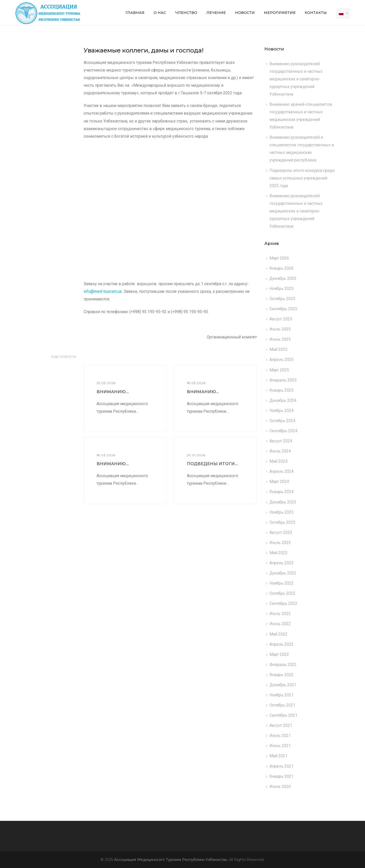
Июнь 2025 (280, 339)
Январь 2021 (281, 776)
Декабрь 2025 (283, 278)
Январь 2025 (281, 390)
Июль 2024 (280, 451)
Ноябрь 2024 (281, 411)
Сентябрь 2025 (283, 309)
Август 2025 (281, 319)
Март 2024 (279, 482)
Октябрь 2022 (282, 593)
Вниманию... (113, 392)
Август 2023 (281, 532)
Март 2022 (279, 654)
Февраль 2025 (283, 380)
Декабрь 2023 (283, 502)
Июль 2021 (280, 736)
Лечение (216, 13)
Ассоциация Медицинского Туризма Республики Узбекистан (171, 860)
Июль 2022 (280, 614)
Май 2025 (278, 349)
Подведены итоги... (212, 464)
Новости (245, 13)
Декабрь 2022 (283, 573)
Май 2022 (278, 634)
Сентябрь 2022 (283, 603)
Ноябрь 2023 (281, 512)
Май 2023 (278, 553)
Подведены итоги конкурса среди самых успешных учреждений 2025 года (302, 178)
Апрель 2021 (281, 766)
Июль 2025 (280, 329)
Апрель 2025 (281, 360)
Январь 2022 (281, 675)
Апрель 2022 (281, 644)
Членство (186, 13)
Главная (135, 13)
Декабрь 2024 (283, 400)
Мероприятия (280, 13)
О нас (160, 13)
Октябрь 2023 (282, 522)
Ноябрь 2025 (281, 289)
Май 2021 (278, 756)
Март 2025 (279, 370)
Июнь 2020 (280, 786)
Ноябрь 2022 (281, 583)
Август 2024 (281, 441)
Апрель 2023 (281, 563)
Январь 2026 (281, 268)
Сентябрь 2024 (283, 431)
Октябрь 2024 (282, 421)
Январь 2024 (281, 492)
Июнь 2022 (280, 624)
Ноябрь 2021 (281, 695)
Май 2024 (278, 461)
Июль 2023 (280, 543)
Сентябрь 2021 (283, 715)
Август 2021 (281, 725)
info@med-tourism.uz (103, 291)
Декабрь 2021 (283, 685)
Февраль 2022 (283, 665)
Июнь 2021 (280, 746)
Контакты (316, 13)
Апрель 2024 (281, 471)
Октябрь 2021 (282, 705)
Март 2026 (279, 258)
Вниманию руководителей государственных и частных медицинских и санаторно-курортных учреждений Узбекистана (296, 79)
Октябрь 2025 (282, 299)
